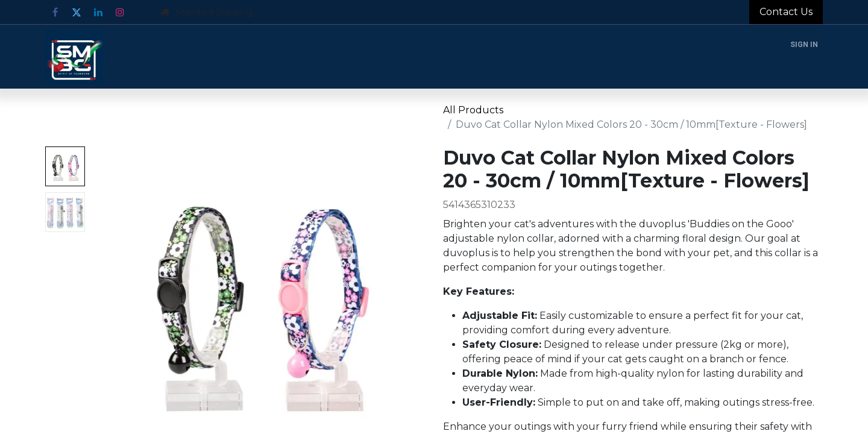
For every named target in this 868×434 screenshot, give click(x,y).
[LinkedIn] (98, 12)
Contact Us (786, 12)
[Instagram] (120, 12)
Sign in (804, 45)
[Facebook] (55, 12)
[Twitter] (77, 12)
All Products (473, 110)
